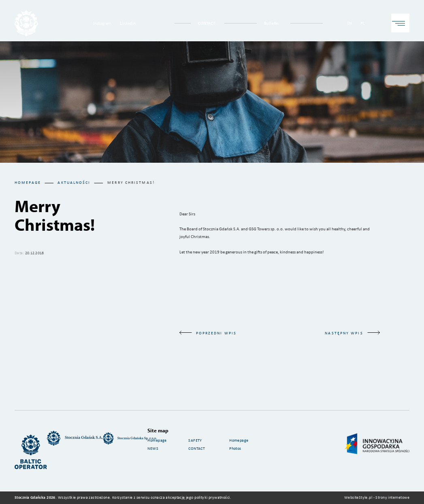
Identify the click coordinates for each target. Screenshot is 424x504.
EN (349, 23)
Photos (236, 448)
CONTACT (207, 23)
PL (363, 23)
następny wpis (352, 333)
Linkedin (128, 23)
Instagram (102, 23)
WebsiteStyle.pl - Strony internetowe (377, 497)
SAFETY (195, 440)
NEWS (153, 448)
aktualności (74, 182)
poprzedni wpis (208, 333)
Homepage (28, 182)
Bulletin (271, 23)
